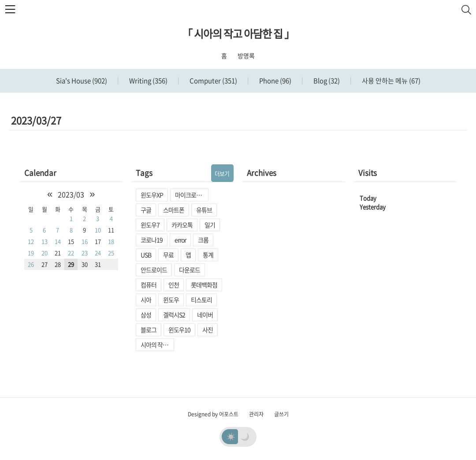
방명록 (246, 56)
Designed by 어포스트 (213, 414)
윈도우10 (179, 330)
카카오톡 (182, 225)
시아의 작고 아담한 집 (157, 345)
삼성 (146, 315)
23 (85, 253)
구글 (146, 210)
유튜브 (204, 210)
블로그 (149, 330)
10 (98, 230)
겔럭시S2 (174, 315)
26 (31, 264)
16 (85, 241)
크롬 (203, 240)
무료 (168, 255)
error (180, 240)
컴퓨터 (149, 285)
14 (58, 241)
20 (45, 253)
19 (31, 253)
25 (111, 253)
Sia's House (82, 81)
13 (45, 241)
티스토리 (201, 300)
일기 (210, 225)
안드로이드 (154, 270)
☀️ (231, 436)
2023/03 (71, 194)
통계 (208, 255)
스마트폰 (174, 210)
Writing (148, 81)
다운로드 (190, 270)
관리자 (256, 414)
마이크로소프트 (192, 195)
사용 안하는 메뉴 (390, 81)
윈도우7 (150, 225)
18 (111, 241)
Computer (213, 81)
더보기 (222, 173)
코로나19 (152, 240)
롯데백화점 (204, 285)
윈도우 (171, 300)
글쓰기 (281, 414)
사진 (208, 330)
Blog (326, 81)
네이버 (205, 315)
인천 (174, 285)
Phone (275, 81)
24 (98, 253)
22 (71, 253)
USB (146, 255)
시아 (146, 300)
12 (31, 241)
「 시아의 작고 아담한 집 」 (238, 33)
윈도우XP (152, 195)
